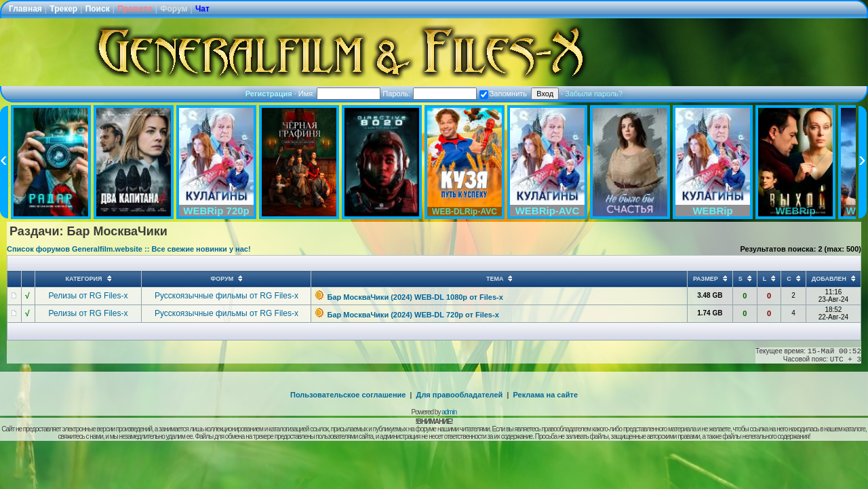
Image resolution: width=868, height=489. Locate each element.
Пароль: (429, 94)
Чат (202, 9)
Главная (25, 9)
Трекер (63, 9)
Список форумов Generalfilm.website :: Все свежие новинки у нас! (129, 249)
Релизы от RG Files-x (88, 296)
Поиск (98, 9)
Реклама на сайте (545, 395)
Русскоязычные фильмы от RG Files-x (226, 296)
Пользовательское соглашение (348, 395)
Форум (174, 9)
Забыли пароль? (594, 94)
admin (449, 412)
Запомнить (503, 94)
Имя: (340, 94)
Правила (135, 9)
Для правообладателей (460, 395)
